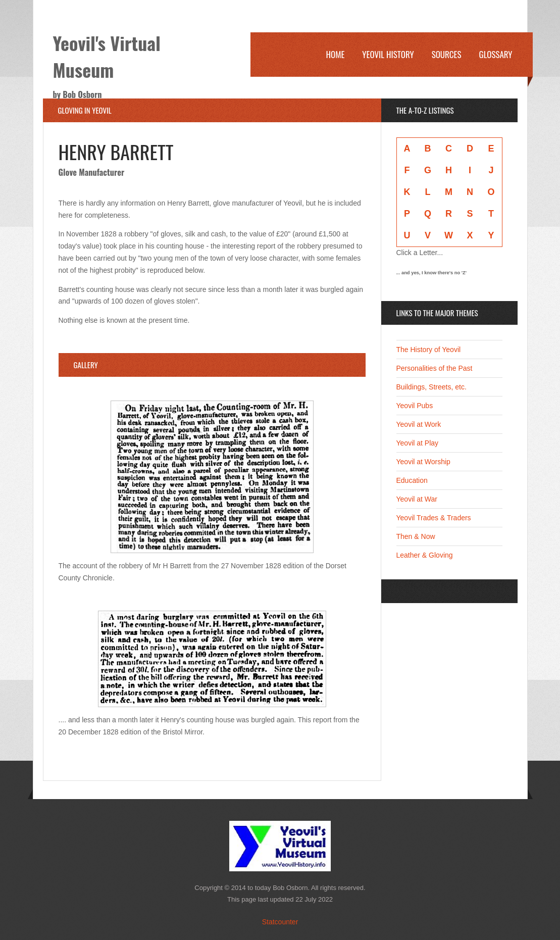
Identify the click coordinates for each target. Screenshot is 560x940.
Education (412, 480)
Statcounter (280, 922)
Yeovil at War (417, 499)
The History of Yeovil (429, 350)
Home (335, 54)
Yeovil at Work (419, 424)
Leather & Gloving (425, 555)
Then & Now (416, 536)
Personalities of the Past (435, 368)
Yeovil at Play (418, 443)
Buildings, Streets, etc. (431, 387)
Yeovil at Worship (423, 462)
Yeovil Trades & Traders (434, 518)
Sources (447, 54)
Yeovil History (388, 54)
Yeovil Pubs (415, 406)
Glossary (496, 54)
